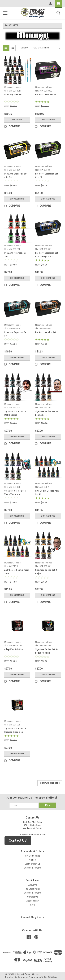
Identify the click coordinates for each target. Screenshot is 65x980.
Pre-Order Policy (33, 889)
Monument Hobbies (13, 87)
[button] (18, 841)
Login (27, 864)
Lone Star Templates (48, 977)
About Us (33, 885)
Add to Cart (17, 120)
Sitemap (35, 974)
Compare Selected (50, 783)
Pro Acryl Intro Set (13, 95)
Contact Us (33, 897)
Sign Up (37, 864)
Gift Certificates (33, 856)
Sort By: (24, 48)
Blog (32, 905)
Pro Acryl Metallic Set (46, 332)
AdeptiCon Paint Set (14, 649)
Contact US (18, 840)
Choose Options (48, 120)
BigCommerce (21, 977)
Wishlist (32, 860)
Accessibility (32, 901)
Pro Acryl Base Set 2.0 (46, 95)
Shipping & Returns (32, 868)
